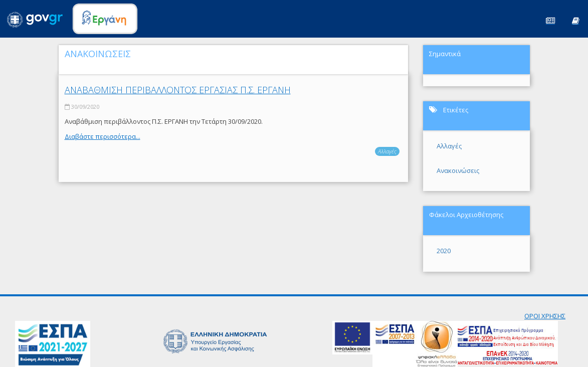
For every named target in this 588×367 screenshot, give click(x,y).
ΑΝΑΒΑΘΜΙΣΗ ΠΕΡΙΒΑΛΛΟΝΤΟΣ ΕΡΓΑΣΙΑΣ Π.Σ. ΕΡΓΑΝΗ (178, 90)
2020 (444, 251)
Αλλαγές (387, 151)
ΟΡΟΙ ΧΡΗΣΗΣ (545, 316)
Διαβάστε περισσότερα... (103, 136)
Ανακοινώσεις (458, 170)
